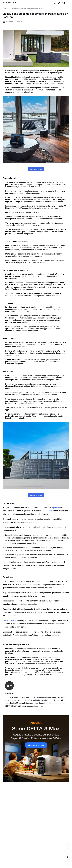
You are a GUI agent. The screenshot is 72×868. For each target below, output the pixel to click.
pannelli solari (48, 511)
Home (4, 8)
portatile (56, 508)
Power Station (10, 620)
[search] (55, 3)
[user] (59, 3)
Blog (9, 8)
